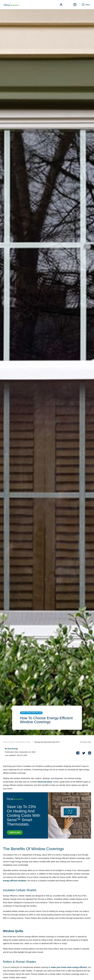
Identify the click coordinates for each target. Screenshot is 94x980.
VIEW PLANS (15, 832)
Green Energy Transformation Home (17, 742)
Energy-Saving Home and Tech (47, 742)
